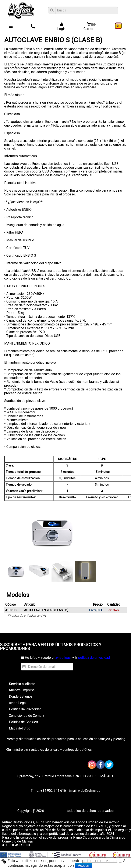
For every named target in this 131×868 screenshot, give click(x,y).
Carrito (90, 27)
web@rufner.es (89, 791)
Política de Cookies (23, 722)
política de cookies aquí (102, 861)
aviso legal (63, 658)
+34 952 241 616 (53, 791)
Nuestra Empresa (22, 690)
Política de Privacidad (25, 709)
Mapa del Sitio (20, 728)
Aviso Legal (18, 703)
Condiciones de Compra (27, 716)
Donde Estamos (21, 696)
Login (60, 27)
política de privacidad (94, 658)
